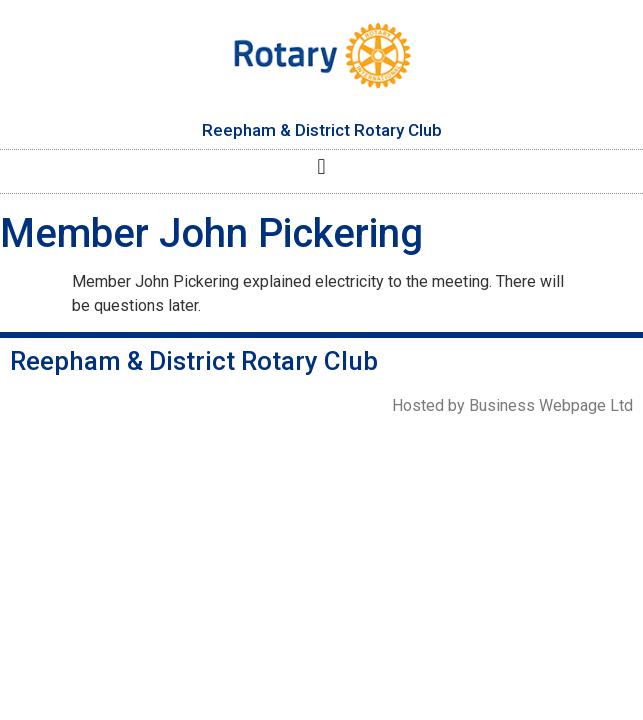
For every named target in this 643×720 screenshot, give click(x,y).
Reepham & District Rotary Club (322, 130)
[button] (321, 166)
